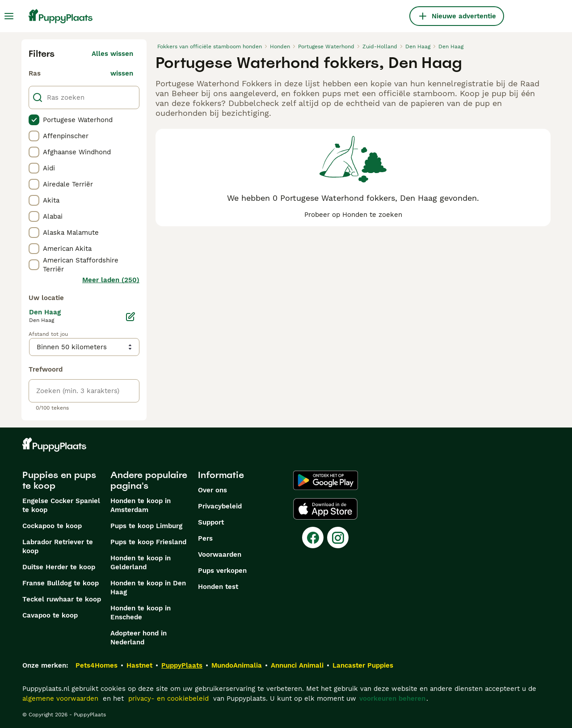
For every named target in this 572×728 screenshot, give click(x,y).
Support (211, 522)
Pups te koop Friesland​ (148, 542)
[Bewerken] (130, 317)
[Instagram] (338, 538)
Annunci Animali (297, 665)
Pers (205, 538)
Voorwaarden (220, 554)
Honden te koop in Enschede (141, 613)
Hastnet (139, 665)
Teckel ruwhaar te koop (62, 599)
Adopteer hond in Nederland (139, 638)
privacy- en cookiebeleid (168, 698)
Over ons (212, 490)
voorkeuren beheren (392, 698)
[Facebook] (313, 538)
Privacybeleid (220, 506)
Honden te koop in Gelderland (141, 563)
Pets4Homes (97, 665)
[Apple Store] (325, 509)
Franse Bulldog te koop (61, 583)
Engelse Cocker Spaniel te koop (61, 505)
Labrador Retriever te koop (58, 546)
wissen (122, 73)
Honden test (218, 587)
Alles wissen (112, 54)
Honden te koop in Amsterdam (141, 505)
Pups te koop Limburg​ (146, 526)
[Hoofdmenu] (9, 16)
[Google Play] (326, 480)
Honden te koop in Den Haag (148, 588)
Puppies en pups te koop (59, 480)
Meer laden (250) (111, 280)
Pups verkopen (222, 571)
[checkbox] (34, 120)
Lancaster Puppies (363, 665)
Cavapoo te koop (50, 615)
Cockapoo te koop (52, 526)
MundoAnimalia (237, 665)
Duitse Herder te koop (59, 567)
